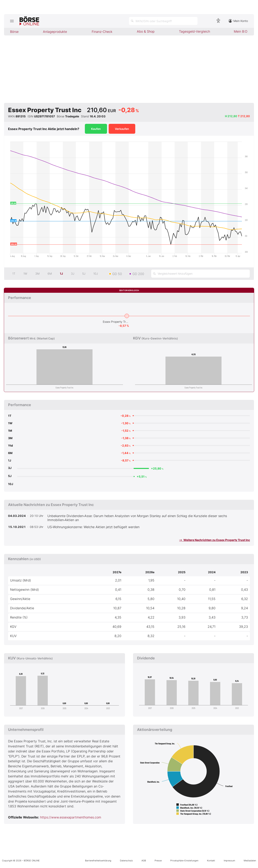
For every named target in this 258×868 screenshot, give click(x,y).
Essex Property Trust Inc (116, 322)
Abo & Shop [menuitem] (146, 31)
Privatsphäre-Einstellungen (184, 861)
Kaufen (96, 129)
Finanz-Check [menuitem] (102, 32)
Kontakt (211, 861)
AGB (144, 861)
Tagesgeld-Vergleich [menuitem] (195, 31)
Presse (158, 861)
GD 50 (117, 274)
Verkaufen (122, 129)
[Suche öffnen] (163, 21)
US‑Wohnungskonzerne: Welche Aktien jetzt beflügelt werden (93, 527)
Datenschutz (126, 861)
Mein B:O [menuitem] (241, 31)
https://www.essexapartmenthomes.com (71, 817)
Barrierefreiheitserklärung (98, 861)
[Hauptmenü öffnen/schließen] (12, 21)
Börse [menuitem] (14, 32)
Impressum (229, 861)
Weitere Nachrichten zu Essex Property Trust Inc (215, 540)
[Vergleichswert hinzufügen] (200, 274)
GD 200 (138, 274)
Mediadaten (250, 861)
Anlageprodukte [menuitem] (55, 32)
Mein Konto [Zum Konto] (238, 21)
